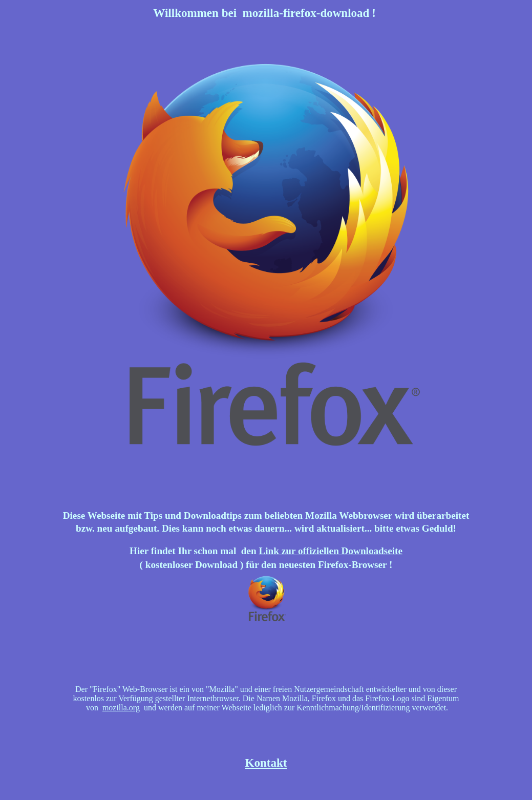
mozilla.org (121, 708)
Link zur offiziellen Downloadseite (331, 551)
